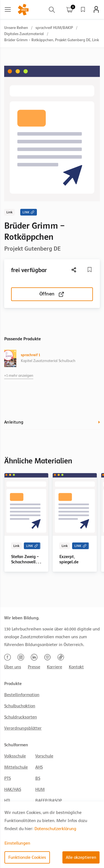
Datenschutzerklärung (55, 829)
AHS (39, 767)
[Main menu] (8, 9)
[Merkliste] (90, 270)
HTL (7, 801)
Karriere (54, 667)
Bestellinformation (22, 695)
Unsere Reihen (16, 28)
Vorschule (44, 756)
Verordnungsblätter (23, 728)
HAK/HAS (13, 789)
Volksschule (15, 756)
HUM (40, 789)
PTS (7, 778)
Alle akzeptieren (81, 857)
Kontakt (76, 667)
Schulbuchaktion (20, 706)
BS (38, 778)
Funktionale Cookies (27, 857)
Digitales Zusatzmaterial (24, 34)
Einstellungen (17, 843)
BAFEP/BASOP (49, 801)
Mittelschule (16, 767)
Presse (34, 667)
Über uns (13, 667)
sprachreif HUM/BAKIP (54, 28)
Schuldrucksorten (21, 717)
